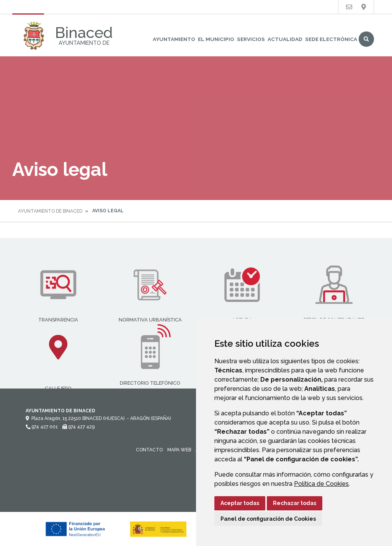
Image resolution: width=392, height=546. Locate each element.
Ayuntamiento (174, 39)
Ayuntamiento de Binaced (50, 211)
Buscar (366, 39)
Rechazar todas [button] (295, 503)
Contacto (149, 450)
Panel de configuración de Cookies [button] (268, 519)
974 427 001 (42, 427)
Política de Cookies (321, 484)
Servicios (251, 39)
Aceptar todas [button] (240, 503)
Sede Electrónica (331, 39)
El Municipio (216, 39)
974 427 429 (78, 427)
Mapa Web (179, 450)
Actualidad (285, 39)
